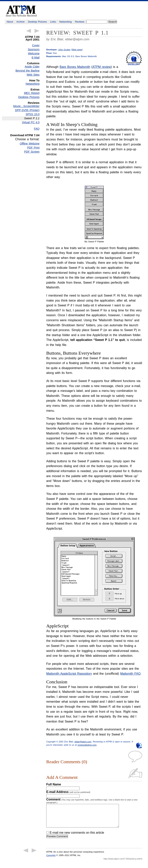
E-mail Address (68, 792)
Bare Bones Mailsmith (75, 67)
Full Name (54, 784)
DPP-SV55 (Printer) (27, 110)
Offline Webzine (30, 144)
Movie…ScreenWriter (26, 106)
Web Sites (33, 75)
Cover (36, 45)
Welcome (34, 53)
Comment (92, 801)
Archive (21, 22)
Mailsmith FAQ (130, 674)
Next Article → (37, 31)
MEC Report (32, 93)
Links (53, 22)
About (10, 22)
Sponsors (34, 49)
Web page (77, 50)
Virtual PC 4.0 (31, 122)
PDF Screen (32, 152)
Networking (66, 22)
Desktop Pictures (37, 22)
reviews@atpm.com (87, 745)
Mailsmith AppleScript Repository (69, 674)
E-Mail (36, 57)
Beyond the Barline (28, 71)
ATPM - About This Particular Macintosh (21, 11)
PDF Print (33, 148)
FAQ (37, 129)
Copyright (51, 860)
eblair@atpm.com (77, 39)
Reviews (80, 22)
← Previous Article (29, 31)
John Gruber (64, 50)
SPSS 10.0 (33, 114)
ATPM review (102, 67)
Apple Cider (32, 67)
